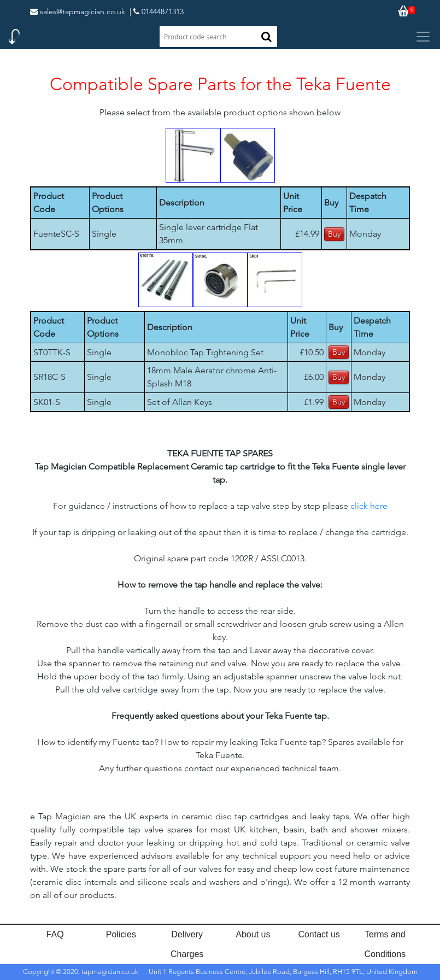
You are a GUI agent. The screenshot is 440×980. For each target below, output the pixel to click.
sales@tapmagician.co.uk (78, 11)
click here (369, 506)
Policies (121, 934)
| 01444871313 (157, 11)
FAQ (55, 934)
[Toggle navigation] (423, 37)
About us (253, 934)
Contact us (319, 934)
